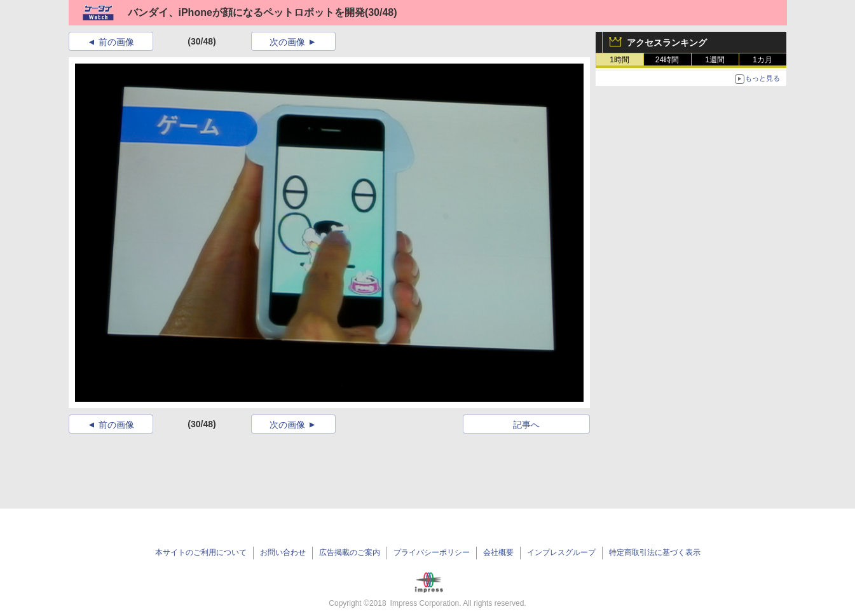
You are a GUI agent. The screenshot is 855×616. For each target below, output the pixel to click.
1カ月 (763, 60)
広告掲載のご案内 (350, 552)
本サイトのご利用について (201, 552)
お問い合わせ (283, 552)
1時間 (619, 60)
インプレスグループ (561, 552)
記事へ (526, 425)
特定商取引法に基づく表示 (655, 552)
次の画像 (287, 42)
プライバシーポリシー (432, 552)
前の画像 (116, 42)
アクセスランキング (667, 43)
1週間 (715, 60)
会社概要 (498, 552)
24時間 (667, 60)
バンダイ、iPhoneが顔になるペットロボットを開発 (246, 12)
